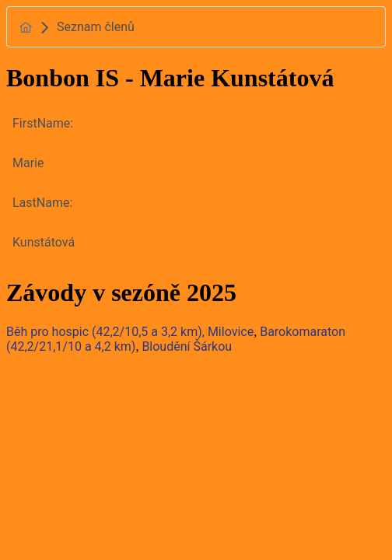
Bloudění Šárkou (187, 346)
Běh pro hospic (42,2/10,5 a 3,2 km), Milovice (130, 332)
